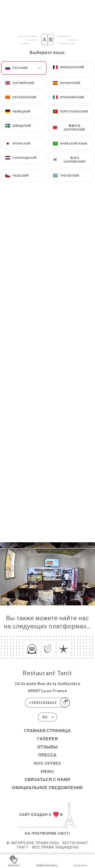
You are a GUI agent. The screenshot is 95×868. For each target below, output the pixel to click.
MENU (47, 771)
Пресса (48, 755)
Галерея (48, 739)
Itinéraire (80, 861)
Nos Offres (47, 763)
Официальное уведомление (48, 787)
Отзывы (48, 747)
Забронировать (47, 861)
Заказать (14, 861)
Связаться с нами (47, 779)
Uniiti (64, 833)
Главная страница (48, 730)
